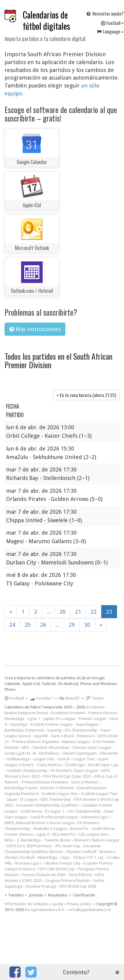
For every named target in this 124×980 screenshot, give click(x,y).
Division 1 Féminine (57, 788)
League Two (84, 759)
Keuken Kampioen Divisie (26, 713)
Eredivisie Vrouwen (68, 713)
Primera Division (103, 713)
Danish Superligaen (80, 753)
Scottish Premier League (52, 724)
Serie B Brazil (80, 875)
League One (44, 759)
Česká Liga (75, 765)
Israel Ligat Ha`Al (20, 753)
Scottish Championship (27, 771)
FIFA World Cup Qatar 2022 (67, 776)
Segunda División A (21, 794)
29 (72, 625)
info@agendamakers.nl (90, 910)
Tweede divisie (57, 840)
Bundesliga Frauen (21, 788)
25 (28, 625)
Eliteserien (109, 753)
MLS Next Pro (64, 834)
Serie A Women (84, 782)
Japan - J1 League (22, 799)
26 (43, 625)
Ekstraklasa (49, 753)
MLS (26, 747)
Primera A (86, 736)
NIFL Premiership (56, 799)
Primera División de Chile (44, 875)
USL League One (93, 834)
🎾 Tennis (95, 698)
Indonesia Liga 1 (95, 817)
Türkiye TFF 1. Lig (88, 857)
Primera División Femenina (45, 782)
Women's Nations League (97, 840)
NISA (9, 840)
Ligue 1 (34, 719)
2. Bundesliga (29, 840)
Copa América (49, 765)
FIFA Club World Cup (56, 869)
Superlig (54, 730)
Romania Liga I (28, 863)
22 (94, 612)
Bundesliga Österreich (24, 730)
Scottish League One (60, 794)
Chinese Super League (92, 747)
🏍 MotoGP (69, 698)
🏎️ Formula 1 (41, 698)
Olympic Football (81, 852)
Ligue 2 (43, 834)
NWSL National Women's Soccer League (40, 823)
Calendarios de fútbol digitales (46, 20)
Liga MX (41, 736)
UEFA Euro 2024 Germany (29, 846)
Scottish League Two (99, 794)
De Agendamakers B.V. (45, 910)
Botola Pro (79, 829)
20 (63, 612)
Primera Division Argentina (35, 742)
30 (87, 625)
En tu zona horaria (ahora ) (86, 395)
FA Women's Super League (74, 771)
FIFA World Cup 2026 (78, 886)
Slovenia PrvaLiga (41, 886)
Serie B (64, 759)
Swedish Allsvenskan (51, 747)
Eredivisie (95, 707)
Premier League (92, 719)
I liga (65, 857)
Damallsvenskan (91, 788)
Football (14, 698)
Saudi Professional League (54, 817)
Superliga (19, 724)
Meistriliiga (47, 857)
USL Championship (84, 811)
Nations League (76, 742)
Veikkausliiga (18, 759)
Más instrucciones (35, 329)
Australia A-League (50, 829)
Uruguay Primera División (67, 881)
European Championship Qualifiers (47, 805)
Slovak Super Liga (103, 765)
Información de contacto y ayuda (34, 904)
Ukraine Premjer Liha (62, 863)
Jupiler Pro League (59, 719)
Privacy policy (79, 904)
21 (78, 612)
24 (12, 625)
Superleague (87, 724)
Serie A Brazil (62, 736)
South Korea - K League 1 (42, 811)
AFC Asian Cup (68, 846)
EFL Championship (81, 730)
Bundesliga (14, 719)
